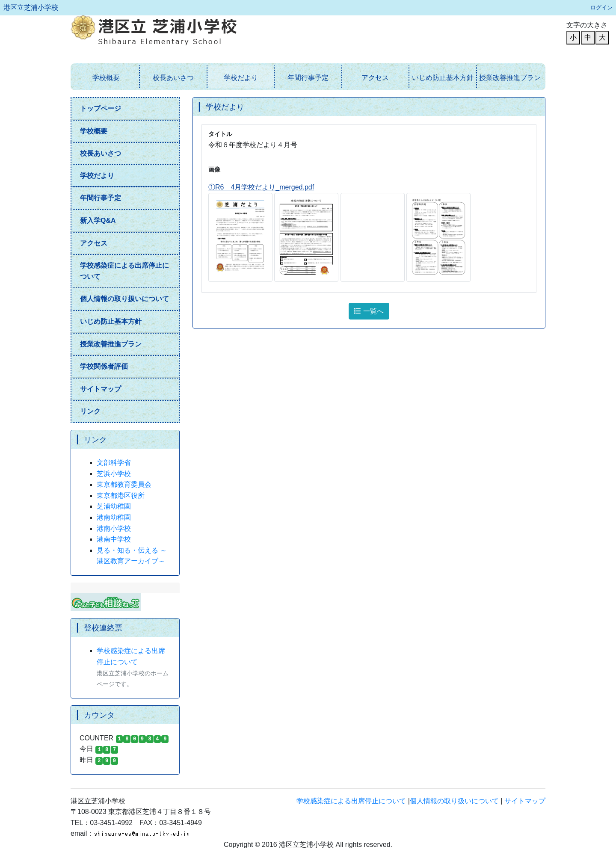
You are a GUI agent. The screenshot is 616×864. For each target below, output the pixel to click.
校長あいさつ (173, 78)
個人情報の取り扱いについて (124, 299)
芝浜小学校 (114, 474)
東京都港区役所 (121, 496)
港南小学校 (114, 528)
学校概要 (106, 78)
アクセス (375, 78)
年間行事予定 (308, 78)
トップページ (101, 108)
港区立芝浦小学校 (31, 7)
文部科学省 (114, 463)
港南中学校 (114, 539)
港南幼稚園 (114, 517)
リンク (90, 411)
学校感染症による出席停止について (124, 271)
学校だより (241, 78)
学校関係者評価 (104, 366)
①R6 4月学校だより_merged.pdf (261, 187)
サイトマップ (101, 389)
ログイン (601, 7)
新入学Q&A (98, 220)
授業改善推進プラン (510, 78)
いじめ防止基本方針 (443, 78)
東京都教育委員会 (124, 484)
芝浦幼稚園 (114, 506)
